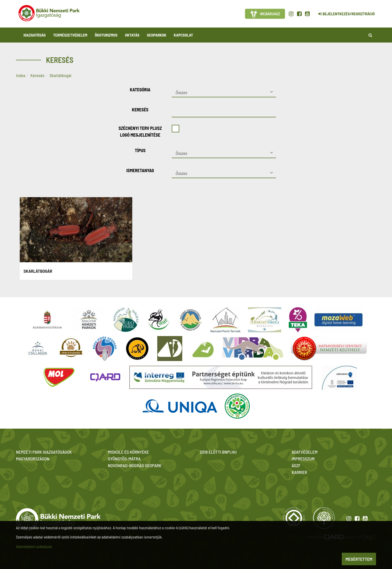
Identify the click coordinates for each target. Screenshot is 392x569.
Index (21, 75)
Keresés (37, 75)
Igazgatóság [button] (35, 35)
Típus (140, 150)
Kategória (140, 90)
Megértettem (359, 559)
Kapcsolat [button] (183, 35)
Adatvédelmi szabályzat (34, 546)
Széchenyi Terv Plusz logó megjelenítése (140, 131)
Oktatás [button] (132, 35)
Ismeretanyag (140, 170)
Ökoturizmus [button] (106, 35)
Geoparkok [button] (157, 35)
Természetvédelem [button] (70, 35)
